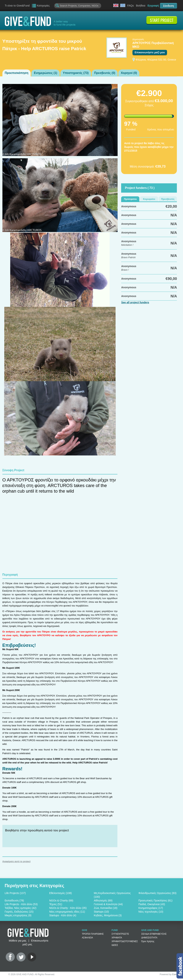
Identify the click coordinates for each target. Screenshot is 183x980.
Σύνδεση (169, 6)
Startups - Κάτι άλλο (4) (63, 915)
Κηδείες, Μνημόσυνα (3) (108, 915)
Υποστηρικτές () (76, 73)
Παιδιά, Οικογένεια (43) (152, 904)
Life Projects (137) (15, 893)
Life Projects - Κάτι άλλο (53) (21, 904)
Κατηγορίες (43, 6)
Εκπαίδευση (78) (14, 901)
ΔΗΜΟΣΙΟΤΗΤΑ (149, 938)
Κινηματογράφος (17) (151, 908)
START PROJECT (162, 20)
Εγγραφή (153, 6)
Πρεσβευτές (168, 199)
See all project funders (135, 302)
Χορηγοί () (129, 73)
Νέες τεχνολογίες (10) (151, 912)
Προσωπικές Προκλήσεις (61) (155, 901)
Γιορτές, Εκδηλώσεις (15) (19, 912)
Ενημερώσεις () (45, 73)
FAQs (131, 6)
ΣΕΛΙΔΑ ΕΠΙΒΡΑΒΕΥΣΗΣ (154, 934)
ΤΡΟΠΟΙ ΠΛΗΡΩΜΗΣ (93, 934)
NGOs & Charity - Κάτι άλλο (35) (68, 908)
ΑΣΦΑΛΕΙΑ (88, 938)
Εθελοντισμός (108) (60, 893)
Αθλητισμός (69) (103, 901)
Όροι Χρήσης (148, 941)
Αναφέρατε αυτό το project (17, 861)
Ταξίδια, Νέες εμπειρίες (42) (21, 908)
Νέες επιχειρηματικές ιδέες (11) (67, 912)
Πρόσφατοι (130, 199)
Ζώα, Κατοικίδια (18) (106, 908)
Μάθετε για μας (18, 941)
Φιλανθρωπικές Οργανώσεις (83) (157, 893)
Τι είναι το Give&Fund (17, 6)
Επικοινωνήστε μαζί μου (150, 52)
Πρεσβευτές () (105, 73)
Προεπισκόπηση (17, 73)
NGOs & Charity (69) (61, 901)
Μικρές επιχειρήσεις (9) (18, 915)
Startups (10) (101, 912)
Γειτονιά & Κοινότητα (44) (108, 904)
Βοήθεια (141, 6)
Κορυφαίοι (149, 199)
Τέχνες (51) (56, 904)
